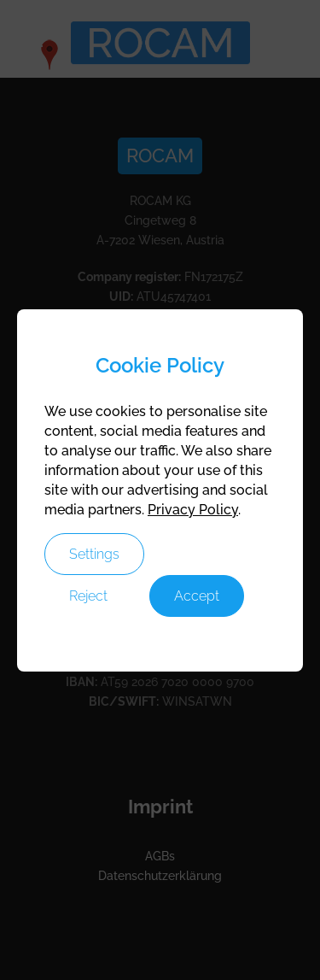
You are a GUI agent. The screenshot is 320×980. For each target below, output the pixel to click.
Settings (94, 554)
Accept (197, 596)
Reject (88, 596)
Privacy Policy (193, 510)
